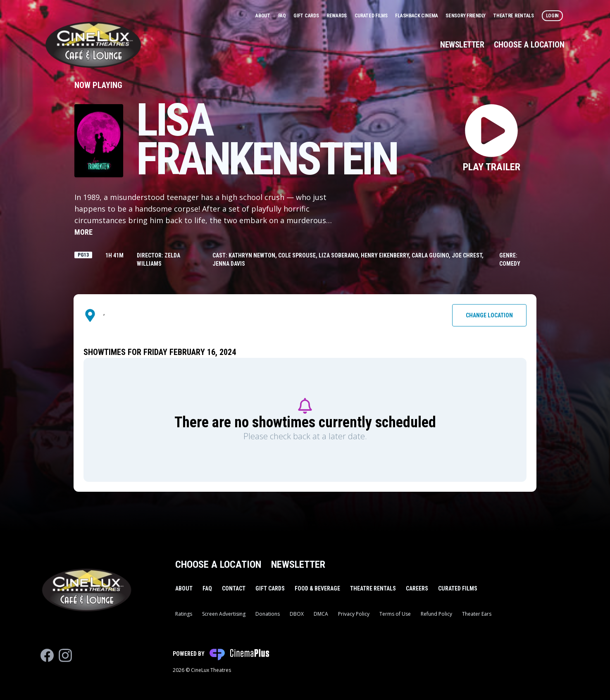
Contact (234, 588)
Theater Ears (477, 614)
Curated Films (372, 16)
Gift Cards (307, 16)
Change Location (489, 315)
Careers (417, 588)
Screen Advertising (224, 614)
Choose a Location (529, 45)
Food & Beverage (317, 588)
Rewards (337, 16)
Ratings (184, 614)
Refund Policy (436, 614)
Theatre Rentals (514, 16)
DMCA (321, 614)
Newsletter (462, 45)
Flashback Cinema (417, 16)
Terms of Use (395, 614)
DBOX (297, 614)
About (263, 16)
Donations (268, 614)
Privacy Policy (354, 614)
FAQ (283, 16)
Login (553, 16)
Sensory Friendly (466, 16)
